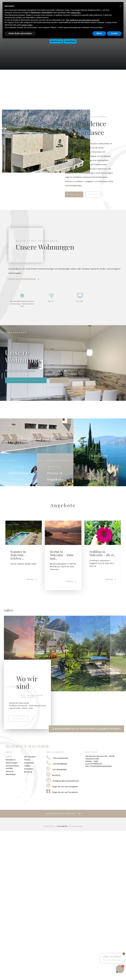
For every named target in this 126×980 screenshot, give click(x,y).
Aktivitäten (11, 797)
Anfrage (93, 194)
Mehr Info (74, 194)
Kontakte (29, 792)
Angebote (29, 785)
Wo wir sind (30, 779)
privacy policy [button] (27, 25)
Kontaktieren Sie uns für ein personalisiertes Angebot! (86, 751)
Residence (11, 782)
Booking (28, 795)
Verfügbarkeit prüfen (26, 380)
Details (59, 380)
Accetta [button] (114, 33)
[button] (120, 6)
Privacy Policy (49, 849)
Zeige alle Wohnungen (24, 279)
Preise (27, 782)
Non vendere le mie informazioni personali (82, 20)
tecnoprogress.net (75, 849)
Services (10, 794)
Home (9, 779)
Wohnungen (12, 785)
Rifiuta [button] (99, 33)
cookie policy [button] (75, 13)
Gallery (27, 788)
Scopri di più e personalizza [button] (20, 33)
